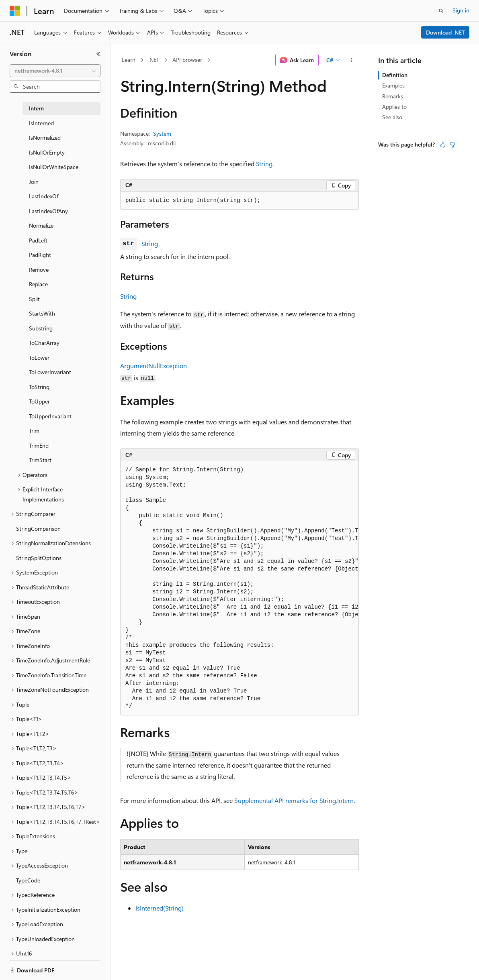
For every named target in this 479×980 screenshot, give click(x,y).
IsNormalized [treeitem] (45, 138)
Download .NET (445, 32)
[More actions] (352, 60)
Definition (395, 75)
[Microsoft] (15, 11)
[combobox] (55, 71)
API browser (187, 60)
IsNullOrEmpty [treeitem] (47, 152)
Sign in (461, 10)
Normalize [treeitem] (41, 225)
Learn (129, 60)
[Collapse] (98, 54)
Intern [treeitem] (36, 108)
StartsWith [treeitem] (42, 313)
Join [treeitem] (34, 182)
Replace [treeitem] (38, 284)
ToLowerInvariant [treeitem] (50, 372)
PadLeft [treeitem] (38, 240)
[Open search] (441, 11)
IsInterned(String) (160, 908)
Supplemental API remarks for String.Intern (294, 800)
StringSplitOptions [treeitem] (39, 558)
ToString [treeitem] (39, 387)
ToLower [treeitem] (39, 358)
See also (392, 117)
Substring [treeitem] (41, 328)
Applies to (394, 107)
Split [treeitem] (34, 299)
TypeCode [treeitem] (28, 880)
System (162, 133)
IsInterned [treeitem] (41, 123)
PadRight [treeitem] (40, 255)
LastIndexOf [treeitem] (44, 196)
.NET (154, 60)
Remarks (393, 96)
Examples (393, 85)
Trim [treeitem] (34, 431)
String (264, 164)
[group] (239, 588)
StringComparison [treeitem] (38, 529)
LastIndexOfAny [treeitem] (48, 211)
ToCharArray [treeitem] (44, 343)
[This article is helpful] (443, 145)
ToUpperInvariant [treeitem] (50, 416)
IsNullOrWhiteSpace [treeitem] (54, 167)
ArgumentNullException (154, 366)
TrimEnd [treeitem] (39, 445)
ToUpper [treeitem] (39, 401)
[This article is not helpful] (452, 145)
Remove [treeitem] (39, 270)
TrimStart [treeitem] (40, 460)
